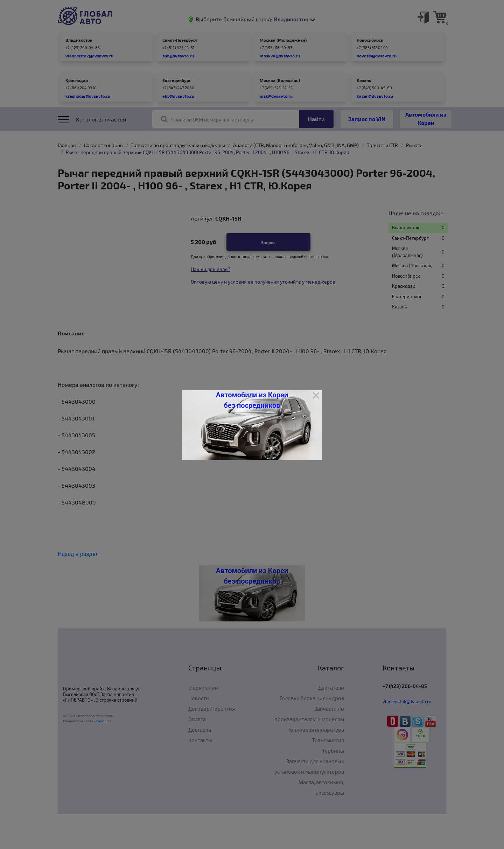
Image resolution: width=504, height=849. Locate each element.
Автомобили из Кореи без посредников (252, 400)
